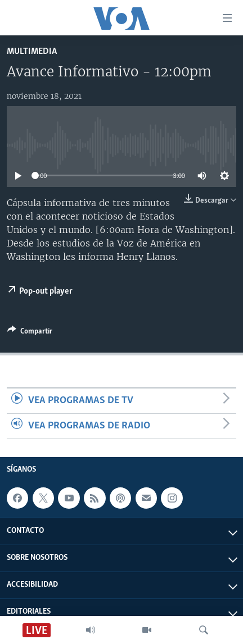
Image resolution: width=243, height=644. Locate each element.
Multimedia (32, 51)
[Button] (30, 333)
